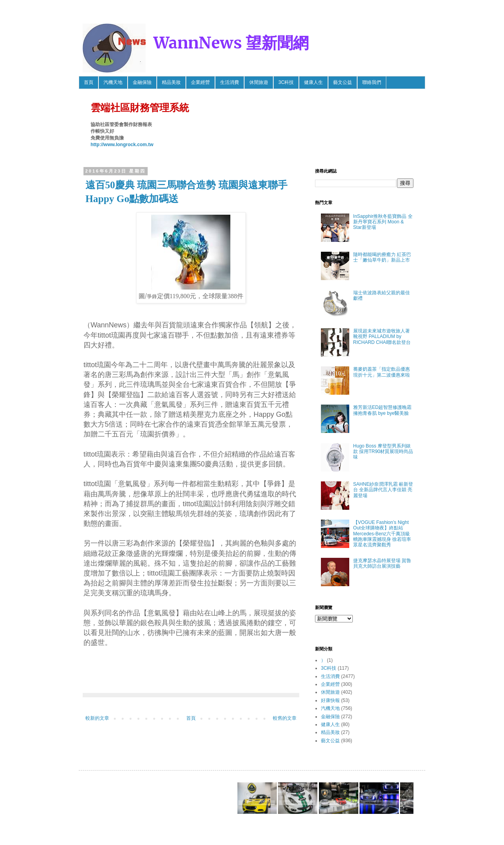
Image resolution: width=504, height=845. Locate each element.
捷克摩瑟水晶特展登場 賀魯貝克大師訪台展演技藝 (382, 563)
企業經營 (200, 82)
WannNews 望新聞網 (231, 43)
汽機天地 (113, 82)
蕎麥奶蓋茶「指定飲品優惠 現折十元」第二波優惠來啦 (382, 372)
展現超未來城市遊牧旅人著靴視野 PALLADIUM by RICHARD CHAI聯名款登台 (382, 337)
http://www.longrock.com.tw (122, 145)
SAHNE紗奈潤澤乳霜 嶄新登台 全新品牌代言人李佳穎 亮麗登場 (383, 490)
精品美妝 (171, 82)
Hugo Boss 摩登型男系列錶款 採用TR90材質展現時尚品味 (383, 452)
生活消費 (230, 82)
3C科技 (286, 82)
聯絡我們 (372, 82)
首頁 (89, 82)
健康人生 (313, 82)
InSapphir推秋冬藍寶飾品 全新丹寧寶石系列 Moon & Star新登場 (383, 222)
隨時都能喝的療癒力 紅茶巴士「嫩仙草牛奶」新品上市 (382, 257)
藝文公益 (343, 82)
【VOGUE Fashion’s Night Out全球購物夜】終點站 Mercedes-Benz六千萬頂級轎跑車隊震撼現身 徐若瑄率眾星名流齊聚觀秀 (382, 534)
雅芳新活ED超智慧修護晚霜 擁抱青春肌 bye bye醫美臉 (383, 410)
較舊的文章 (285, 718)
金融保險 (142, 82)
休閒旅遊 (259, 82)
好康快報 (330, 700)
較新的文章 (97, 718)
